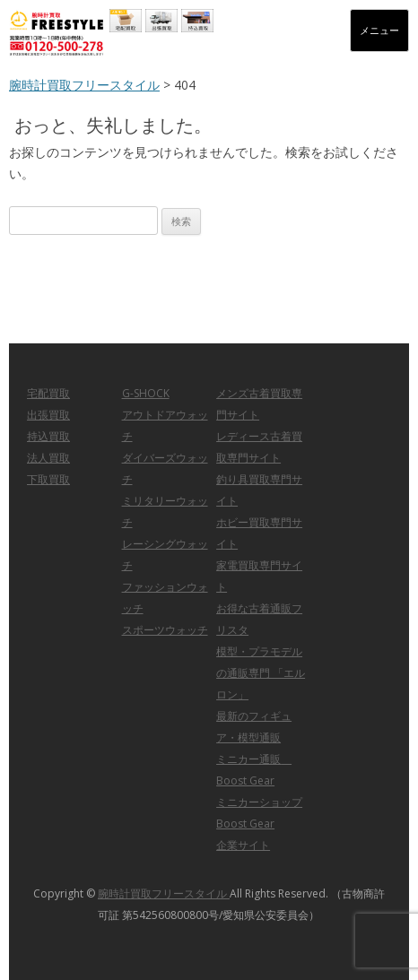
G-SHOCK (146, 393)
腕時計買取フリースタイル (84, 85)
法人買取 (48, 458)
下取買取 (48, 479)
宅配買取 (48, 393)
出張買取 (48, 415)
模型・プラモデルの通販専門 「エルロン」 (261, 673)
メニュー (379, 30)
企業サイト (243, 845)
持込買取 (48, 436)
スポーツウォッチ (165, 630)
